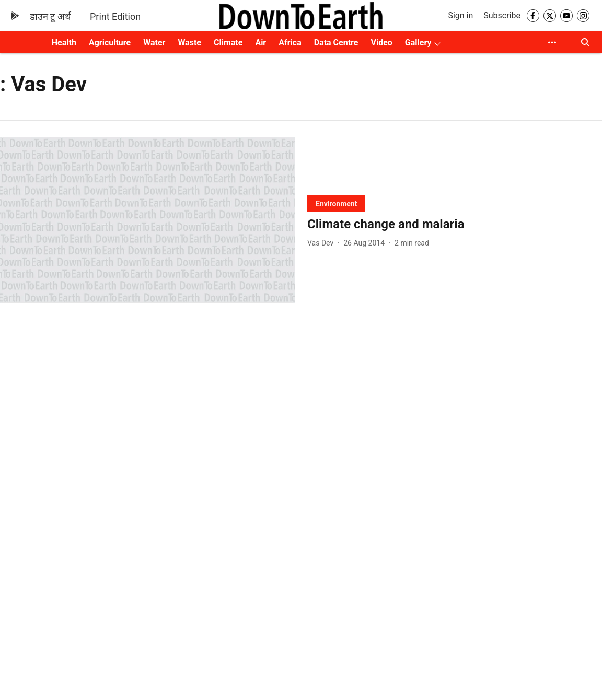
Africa (290, 43)
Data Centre (336, 43)
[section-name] (336, 203)
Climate (228, 43)
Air (261, 43)
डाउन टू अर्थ (50, 16)
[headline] (455, 224)
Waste (189, 43)
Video (381, 43)
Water (154, 43)
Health (64, 43)
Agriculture (110, 43)
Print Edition (115, 16)
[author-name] (322, 243)
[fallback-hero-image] (147, 220)
